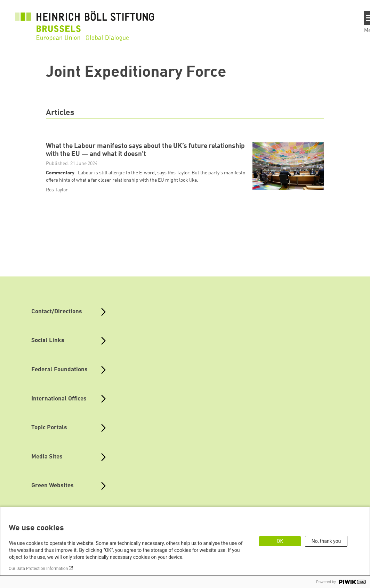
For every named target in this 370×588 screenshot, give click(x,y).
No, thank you (326, 541)
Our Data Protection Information (38, 569)
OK (280, 541)
